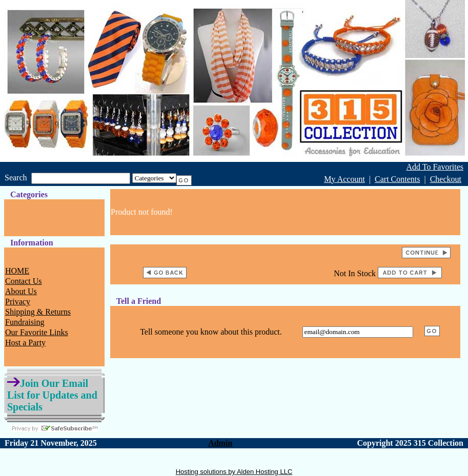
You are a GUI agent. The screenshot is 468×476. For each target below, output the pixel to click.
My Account (344, 179)
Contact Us (24, 281)
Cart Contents (397, 179)
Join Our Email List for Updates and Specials (52, 395)
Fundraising (25, 322)
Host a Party (25, 343)
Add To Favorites (435, 167)
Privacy (18, 302)
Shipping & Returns (38, 312)
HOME (17, 271)
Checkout (446, 179)
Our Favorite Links (37, 332)
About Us (21, 291)
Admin (220, 443)
